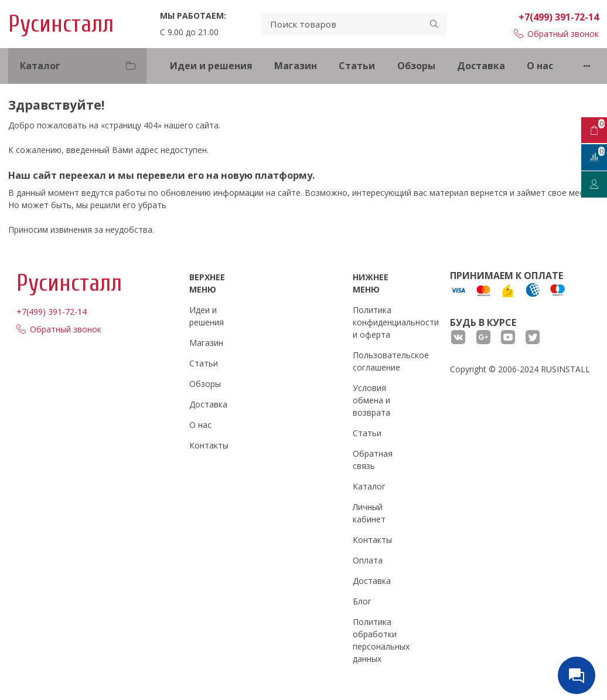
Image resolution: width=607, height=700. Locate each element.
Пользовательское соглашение (391, 361)
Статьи (357, 66)
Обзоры (416, 66)
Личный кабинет (369, 513)
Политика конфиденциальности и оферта (396, 322)
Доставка (481, 66)
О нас (540, 66)
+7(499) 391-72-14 (559, 17)
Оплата (368, 560)
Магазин (296, 66)
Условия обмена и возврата (371, 400)
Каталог (369, 486)
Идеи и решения (211, 66)
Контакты (209, 445)
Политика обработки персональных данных (381, 640)
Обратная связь (373, 460)
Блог (362, 601)
